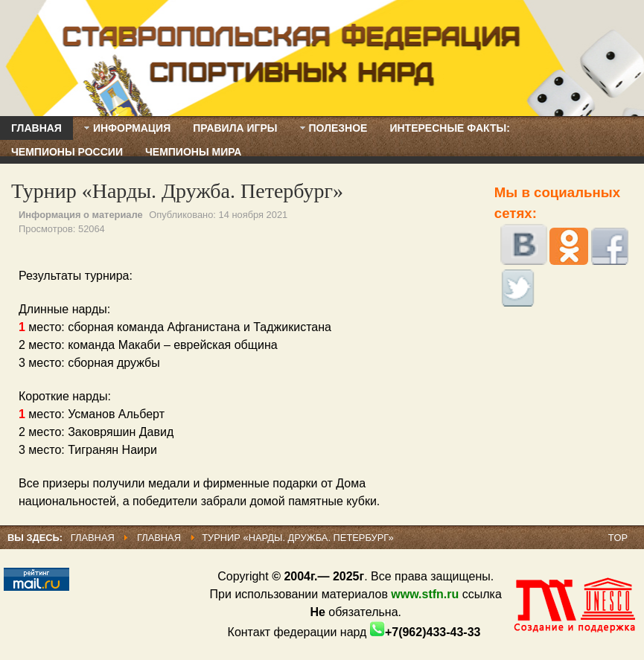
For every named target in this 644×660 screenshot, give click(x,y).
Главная (93, 538)
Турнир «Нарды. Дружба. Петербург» (177, 191)
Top (618, 538)
